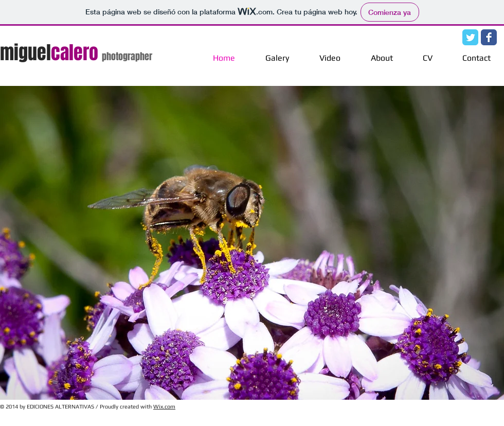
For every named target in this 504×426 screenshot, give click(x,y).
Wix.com (164, 406)
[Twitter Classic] (470, 37)
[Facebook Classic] (489, 37)
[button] (252, 243)
